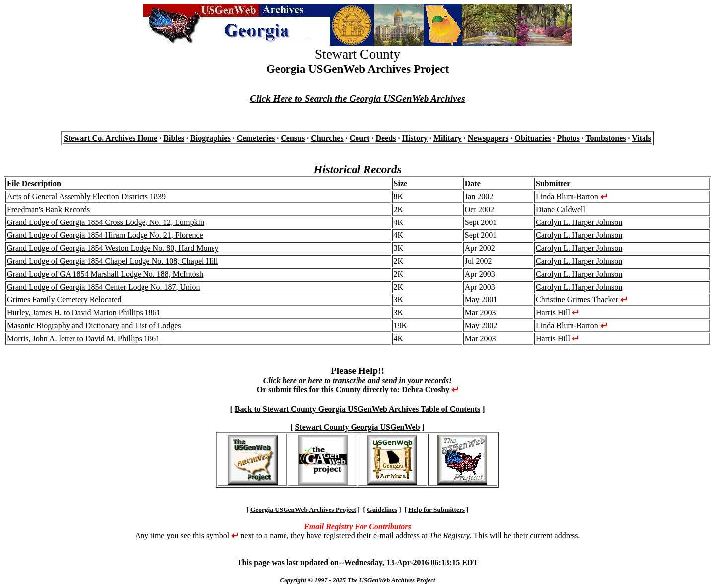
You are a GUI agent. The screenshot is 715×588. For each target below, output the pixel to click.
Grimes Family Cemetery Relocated (64, 300)
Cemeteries (256, 138)
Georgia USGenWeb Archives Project (303, 509)
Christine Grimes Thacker (581, 300)
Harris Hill (553, 313)
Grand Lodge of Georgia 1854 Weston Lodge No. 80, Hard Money (113, 248)
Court (360, 138)
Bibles (174, 138)
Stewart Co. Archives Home (110, 138)
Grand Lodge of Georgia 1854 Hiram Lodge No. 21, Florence (105, 235)
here (289, 381)
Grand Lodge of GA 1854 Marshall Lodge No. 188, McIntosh (105, 274)
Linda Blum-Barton (567, 196)
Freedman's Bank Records (48, 209)
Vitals (641, 138)
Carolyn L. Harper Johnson (579, 222)
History (415, 138)
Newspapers (488, 138)
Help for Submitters (436, 509)
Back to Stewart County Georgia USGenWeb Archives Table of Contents (357, 409)
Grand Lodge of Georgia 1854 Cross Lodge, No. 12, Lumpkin (106, 222)
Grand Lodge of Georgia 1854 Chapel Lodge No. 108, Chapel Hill (112, 261)
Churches (327, 138)
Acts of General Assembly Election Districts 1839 (86, 196)
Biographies (211, 138)
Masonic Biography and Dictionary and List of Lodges (94, 326)
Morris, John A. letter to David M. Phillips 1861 (83, 338)
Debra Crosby (426, 390)
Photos (568, 138)
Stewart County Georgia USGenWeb (357, 427)
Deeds (386, 138)
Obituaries (533, 138)
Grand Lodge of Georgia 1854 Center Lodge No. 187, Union (104, 287)
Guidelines (382, 509)
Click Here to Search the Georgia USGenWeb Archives (357, 99)
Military (448, 138)
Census (293, 138)
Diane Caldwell (561, 209)
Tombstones (606, 138)
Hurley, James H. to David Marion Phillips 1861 (84, 313)
